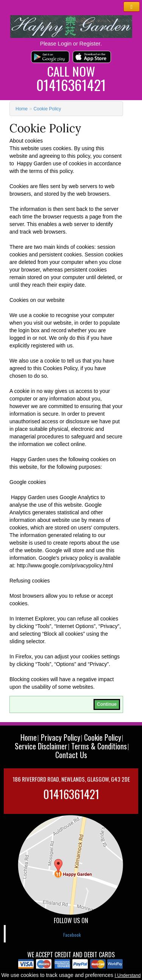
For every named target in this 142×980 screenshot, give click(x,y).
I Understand (128, 975)
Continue (107, 704)
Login (65, 43)
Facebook (72, 935)
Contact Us (71, 755)
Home (22, 109)
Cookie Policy (48, 109)
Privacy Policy (61, 737)
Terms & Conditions (99, 746)
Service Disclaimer (41, 746)
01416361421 (71, 85)
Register (90, 43)
